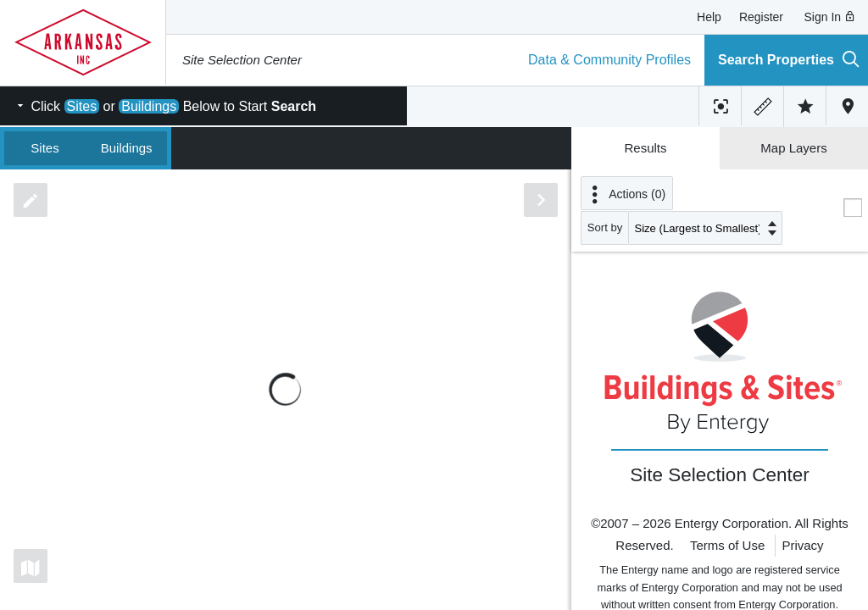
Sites (45, 148)
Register (761, 17)
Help (709, 17)
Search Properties (789, 59)
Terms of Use (727, 545)
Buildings (127, 148)
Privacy (802, 545)
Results (645, 148)
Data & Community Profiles (609, 60)
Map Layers (793, 148)
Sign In (830, 17)
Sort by (605, 227)
